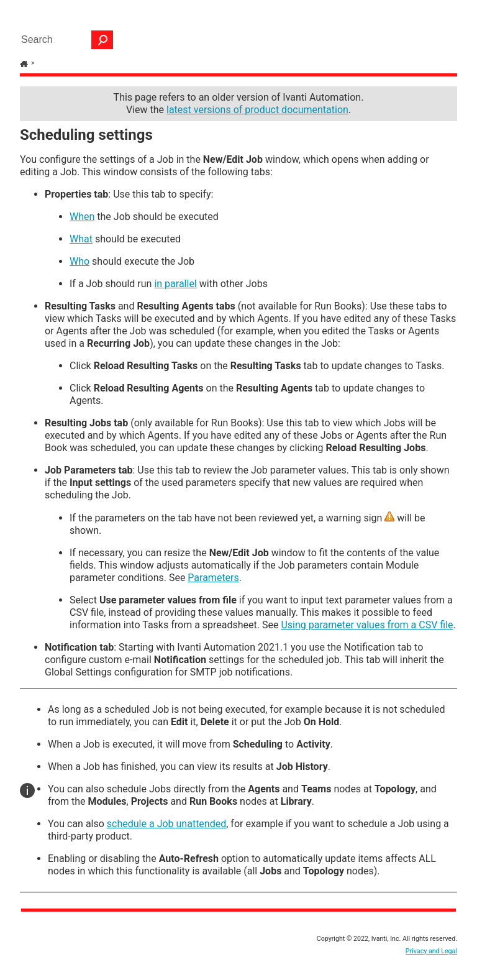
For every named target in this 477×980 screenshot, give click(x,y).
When (82, 217)
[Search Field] (64, 40)
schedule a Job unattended (166, 824)
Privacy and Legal (431, 951)
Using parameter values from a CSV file (367, 625)
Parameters (213, 578)
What (81, 239)
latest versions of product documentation (257, 110)
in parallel (175, 284)
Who (79, 261)
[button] (102, 40)
